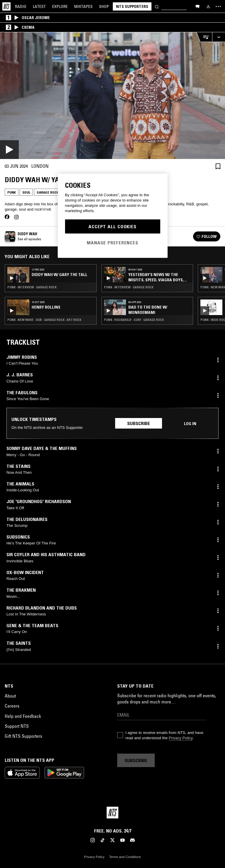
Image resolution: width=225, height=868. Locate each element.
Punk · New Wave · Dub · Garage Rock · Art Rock (44, 320)
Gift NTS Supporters (23, 736)
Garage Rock (48, 192)
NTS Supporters (132, 6)
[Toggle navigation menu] (218, 6)
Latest (39, 6)
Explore (60, 6)
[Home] (6, 6)
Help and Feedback (23, 716)
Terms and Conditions (125, 857)
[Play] (112, 96)
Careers (12, 706)
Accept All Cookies (112, 226)
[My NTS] (208, 6)
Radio (21, 6)
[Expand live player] (219, 37)
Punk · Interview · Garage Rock (32, 287)
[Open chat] (197, 6)
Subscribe (139, 423)
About (10, 696)
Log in (190, 424)
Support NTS (17, 726)
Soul (26, 192)
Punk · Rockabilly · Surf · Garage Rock (134, 320)
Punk (12, 192)
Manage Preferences (112, 243)
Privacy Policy (181, 738)
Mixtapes (83, 6)
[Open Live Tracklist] (204, 37)
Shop (104, 6)
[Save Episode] (218, 166)
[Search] (157, 6)
